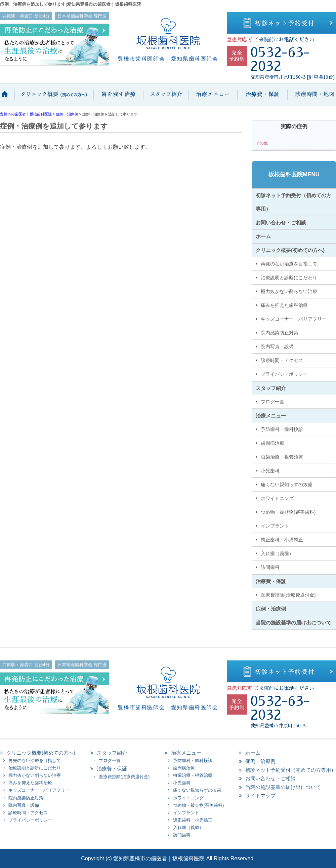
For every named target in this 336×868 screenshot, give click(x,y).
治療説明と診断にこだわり (289, 278)
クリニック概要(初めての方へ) (54, 98)
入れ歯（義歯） (277, 553)
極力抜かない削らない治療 (289, 291)
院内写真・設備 (277, 347)
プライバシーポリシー (284, 374)
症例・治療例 (271, 609)
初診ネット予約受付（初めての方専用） (293, 202)
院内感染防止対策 (280, 333)
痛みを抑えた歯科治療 (284, 305)
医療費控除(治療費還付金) (288, 595)
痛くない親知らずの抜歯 (287, 484)
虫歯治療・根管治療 (282, 457)
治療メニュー (213, 98)
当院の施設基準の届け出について (293, 623)
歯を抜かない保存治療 (118, 98)
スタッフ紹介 (165, 98)
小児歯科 (270, 471)
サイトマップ (260, 795)
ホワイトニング (277, 498)
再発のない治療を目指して (289, 264)
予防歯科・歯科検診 (282, 429)
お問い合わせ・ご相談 (281, 223)
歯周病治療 (272, 443)
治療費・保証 (262, 98)
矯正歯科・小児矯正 (282, 540)
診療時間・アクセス (282, 360)
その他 (262, 143)
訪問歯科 (270, 567)
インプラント (275, 526)
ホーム (8, 98)
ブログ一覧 (272, 402)
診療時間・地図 (312, 98)
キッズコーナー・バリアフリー (294, 319)
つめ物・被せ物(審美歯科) (288, 512)
